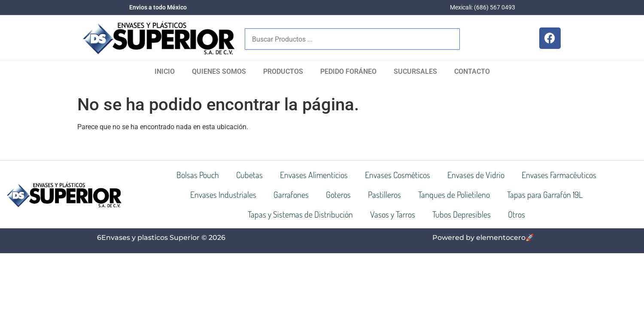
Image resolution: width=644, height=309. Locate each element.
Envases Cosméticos (398, 175)
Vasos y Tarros (393, 214)
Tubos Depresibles (462, 214)
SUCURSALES (415, 71)
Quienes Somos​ (219, 71)
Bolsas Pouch (198, 175)
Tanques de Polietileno (454, 194)
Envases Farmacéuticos (559, 175)
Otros (516, 214)
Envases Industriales (223, 194)
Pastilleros (384, 194)
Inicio (165, 71)
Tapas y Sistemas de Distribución (300, 214)
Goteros (338, 194)
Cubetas (249, 175)
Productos (283, 71)
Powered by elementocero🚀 (483, 238)
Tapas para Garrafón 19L (545, 194)
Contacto (472, 71)
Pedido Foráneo (348, 71)
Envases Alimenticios (314, 175)
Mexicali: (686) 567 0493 (483, 7)
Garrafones (291, 194)
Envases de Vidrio (476, 175)
